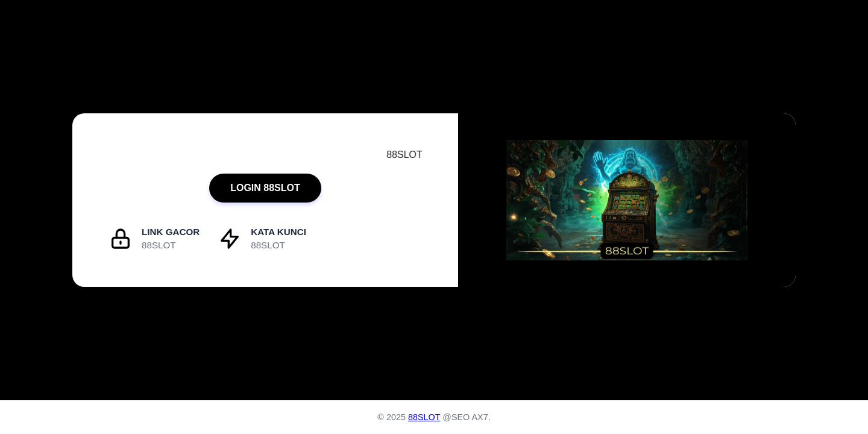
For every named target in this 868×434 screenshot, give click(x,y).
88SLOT (424, 417)
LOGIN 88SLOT (265, 188)
